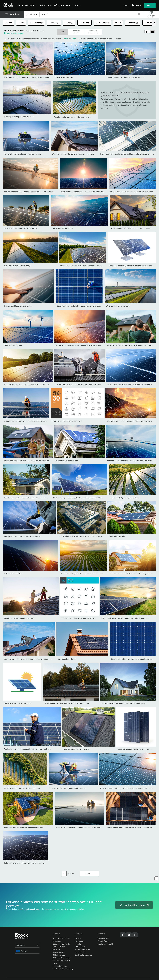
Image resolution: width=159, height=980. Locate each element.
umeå (8, 23)
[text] (89, 14)
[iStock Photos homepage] (9, 5)
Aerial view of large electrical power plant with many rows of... (86, 574)
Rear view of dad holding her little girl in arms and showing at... (133, 345)
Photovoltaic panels (117, 536)
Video (19, 5)
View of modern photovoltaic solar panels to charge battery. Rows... (88, 266)
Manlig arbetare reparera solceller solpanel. (22, 536)
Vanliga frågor (103, 941)
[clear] (139, 14)
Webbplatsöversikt (105, 944)
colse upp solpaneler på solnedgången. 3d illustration (132, 191)
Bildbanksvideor (59, 955)
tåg (118, 23)
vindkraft (85, 23)
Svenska (27, 945)
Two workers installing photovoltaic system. (68, 788)
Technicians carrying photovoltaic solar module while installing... (82, 384)
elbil (21, 23)
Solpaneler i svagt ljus (13, 574)
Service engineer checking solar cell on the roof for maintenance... (31, 191)
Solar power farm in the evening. (18, 266)
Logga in (150, 5)
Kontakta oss (103, 938)
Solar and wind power (13, 345)
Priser (125, 5)
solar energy (36, 23)
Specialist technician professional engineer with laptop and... (81, 827)
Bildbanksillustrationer (62, 958)
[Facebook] (123, 935)
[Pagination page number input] (64, 874)
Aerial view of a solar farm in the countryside (72, 117)
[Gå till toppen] (156, 878)
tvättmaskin (151, 23)
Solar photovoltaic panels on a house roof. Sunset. (131, 228)
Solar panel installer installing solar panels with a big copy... (81, 306)
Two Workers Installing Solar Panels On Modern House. (67, 703)
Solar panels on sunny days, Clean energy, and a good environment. (89, 191)
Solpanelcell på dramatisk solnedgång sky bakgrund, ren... (126, 618)
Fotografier (30, 5)
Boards (138, 5)
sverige (69, 23)
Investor (78, 944)
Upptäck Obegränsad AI (134, 905)
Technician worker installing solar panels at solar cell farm (28, 749)
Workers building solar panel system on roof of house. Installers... (31, 659)
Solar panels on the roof (67, 659)
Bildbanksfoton (59, 952)
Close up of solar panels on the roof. (19, 117)
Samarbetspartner (83, 949)
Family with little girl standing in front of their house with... (28, 460)
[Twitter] (129, 935)
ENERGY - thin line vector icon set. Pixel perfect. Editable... (86, 618)
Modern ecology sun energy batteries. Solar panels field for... (78, 498)
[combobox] (32, 14)
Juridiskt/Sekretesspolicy (63, 969)
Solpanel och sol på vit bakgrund (18, 703)
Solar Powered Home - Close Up (77, 749)
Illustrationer (44, 5)
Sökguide (56, 949)
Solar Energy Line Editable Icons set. (67, 421)
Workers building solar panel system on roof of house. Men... (77, 154)
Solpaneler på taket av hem (67, 460)
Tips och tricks (59, 947)
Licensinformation (60, 966)
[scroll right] (154, 23)
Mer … (78, 5)
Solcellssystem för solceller (63, 228)
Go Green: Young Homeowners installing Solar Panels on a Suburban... (33, 77)
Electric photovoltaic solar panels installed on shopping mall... (84, 536)
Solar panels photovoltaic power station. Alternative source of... (30, 863)
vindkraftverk (102, 23)
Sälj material (80, 952)
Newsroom (79, 941)
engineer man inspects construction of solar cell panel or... (131, 460)
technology (133, 23)
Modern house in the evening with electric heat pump (123, 703)
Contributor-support (83, 955)
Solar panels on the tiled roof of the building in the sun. (132, 574)
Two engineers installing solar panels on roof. (126, 77)
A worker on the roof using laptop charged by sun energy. (28, 421)
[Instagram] (135, 935)
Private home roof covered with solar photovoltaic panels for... (30, 498)
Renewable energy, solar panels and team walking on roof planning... (128, 154)
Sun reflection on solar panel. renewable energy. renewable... (81, 345)
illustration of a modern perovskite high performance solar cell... (127, 788)
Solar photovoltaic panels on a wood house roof (24, 827)
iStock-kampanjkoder (61, 944)
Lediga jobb (80, 947)
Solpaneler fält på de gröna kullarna (125, 498)
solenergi (54, 23)
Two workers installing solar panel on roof (21, 228)
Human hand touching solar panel (18, 306)
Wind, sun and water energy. (118, 306)
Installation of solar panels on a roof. (19, 618)
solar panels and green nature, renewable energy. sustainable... (30, 384)
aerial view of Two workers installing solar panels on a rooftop (132, 827)
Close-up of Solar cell (64, 77)
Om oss (78, 938)
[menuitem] (19, 7)
